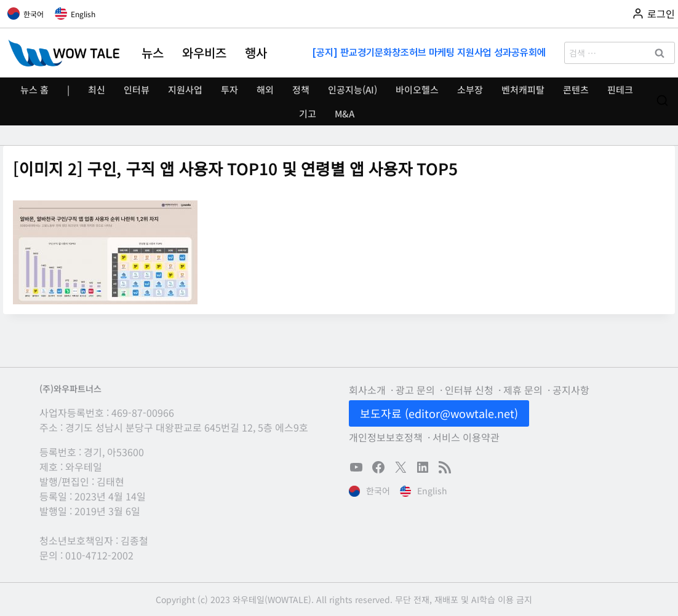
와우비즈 (204, 53)
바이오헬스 (417, 89)
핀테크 (620, 89)
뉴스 (153, 53)
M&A (345, 113)
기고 (308, 113)
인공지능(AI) (353, 89)
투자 (229, 89)
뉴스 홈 (34, 89)
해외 (265, 89)
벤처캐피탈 (523, 89)
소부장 (470, 89)
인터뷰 (137, 89)
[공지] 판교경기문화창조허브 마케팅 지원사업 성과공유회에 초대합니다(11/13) (430, 53)
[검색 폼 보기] (662, 101)
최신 (97, 89)
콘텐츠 (576, 89)
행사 (256, 53)
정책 (301, 89)
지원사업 (185, 89)
